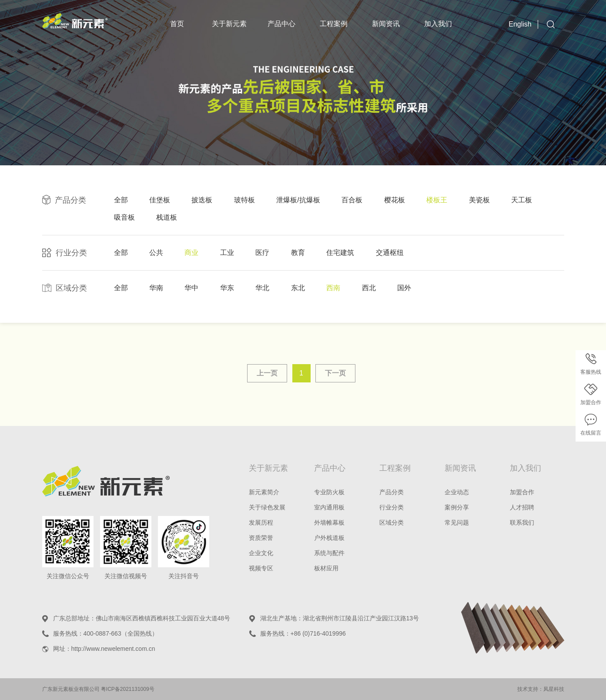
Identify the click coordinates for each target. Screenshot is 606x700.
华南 (156, 288)
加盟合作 (522, 492)
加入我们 (438, 24)
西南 (333, 288)
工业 (227, 253)
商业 (191, 253)
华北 (262, 288)
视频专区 (261, 568)
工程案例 (334, 24)
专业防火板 (329, 492)
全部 (121, 200)
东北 (298, 288)
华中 (191, 288)
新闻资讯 (386, 24)
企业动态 (457, 492)
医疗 (262, 253)
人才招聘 (522, 507)
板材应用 (326, 568)
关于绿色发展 (267, 507)
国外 (404, 288)
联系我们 (522, 522)
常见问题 (457, 522)
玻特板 (244, 200)
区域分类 (392, 522)
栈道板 (167, 217)
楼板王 (437, 200)
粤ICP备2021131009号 (128, 689)
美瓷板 (479, 200)
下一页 (335, 373)
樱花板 (395, 200)
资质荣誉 (261, 538)
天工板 (522, 200)
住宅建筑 (340, 253)
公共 (156, 253)
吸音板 (124, 217)
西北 (369, 288)
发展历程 (261, 522)
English (520, 24)
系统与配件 (329, 553)
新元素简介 (264, 492)
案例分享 (457, 507)
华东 (227, 288)
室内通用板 (329, 507)
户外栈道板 (329, 538)
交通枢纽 (390, 253)
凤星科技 (554, 689)
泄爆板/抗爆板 (298, 200)
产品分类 (392, 492)
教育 (298, 253)
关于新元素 (229, 24)
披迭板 (202, 200)
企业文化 (261, 553)
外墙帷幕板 (329, 522)
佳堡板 (160, 200)
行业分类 (392, 507)
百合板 (352, 200)
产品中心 (281, 24)
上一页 (267, 373)
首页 (177, 24)
